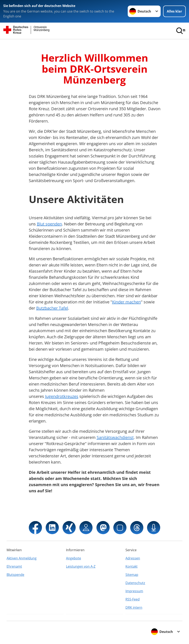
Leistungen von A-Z (81, 566)
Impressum (134, 591)
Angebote (74, 558)
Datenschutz (135, 583)
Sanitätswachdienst (115, 437)
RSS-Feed (133, 599)
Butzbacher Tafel (52, 308)
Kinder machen (126, 302)
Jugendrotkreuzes (62, 396)
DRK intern (134, 607)
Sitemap (132, 575)
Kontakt (132, 566)
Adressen (133, 558)
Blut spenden (49, 224)
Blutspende (15, 575)
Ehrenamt (14, 566)
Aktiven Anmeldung (22, 558)
